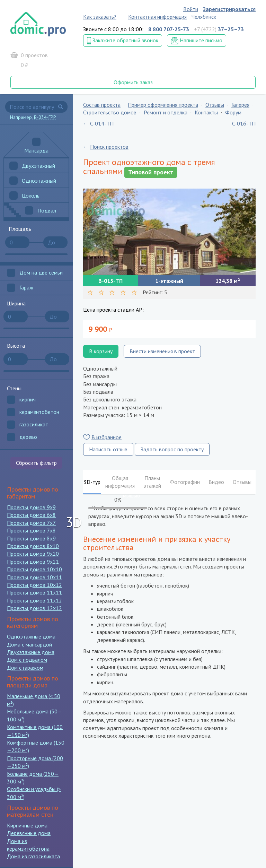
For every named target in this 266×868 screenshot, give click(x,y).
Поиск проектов (109, 147)
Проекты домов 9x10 (33, 554)
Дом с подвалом (27, 660)
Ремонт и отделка (166, 112)
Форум (233, 112)
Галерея (240, 105)
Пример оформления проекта (163, 105)
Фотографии (185, 482)
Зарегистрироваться (229, 9)
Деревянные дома (29, 833)
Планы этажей (152, 482)
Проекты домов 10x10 (34, 569)
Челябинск (204, 17)
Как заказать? (100, 17)
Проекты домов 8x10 (33, 546)
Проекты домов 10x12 (34, 585)
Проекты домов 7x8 (31, 530)
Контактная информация (157, 17)
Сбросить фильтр (36, 463)
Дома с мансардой (29, 644)
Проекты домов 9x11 (33, 562)
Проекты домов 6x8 (31, 515)
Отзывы (215, 105)
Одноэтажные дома (31, 636)
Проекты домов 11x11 (34, 592)
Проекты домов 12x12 (34, 608)
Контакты (206, 112)
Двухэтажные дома (31, 652)
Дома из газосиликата (33, 856)
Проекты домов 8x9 (31, 538)
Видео (216, 482)
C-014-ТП (102, 123)
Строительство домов (110, 112)
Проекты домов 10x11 (34, 577)
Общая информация (120, 482)
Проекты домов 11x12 (34, 600)
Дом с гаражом (25, 668)
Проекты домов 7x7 (31, 523)
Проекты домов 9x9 (31, 507)
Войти (191, 9)
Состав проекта (102, 105)
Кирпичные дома (27, 825)
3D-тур (92, 482)
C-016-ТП (244, 123)
